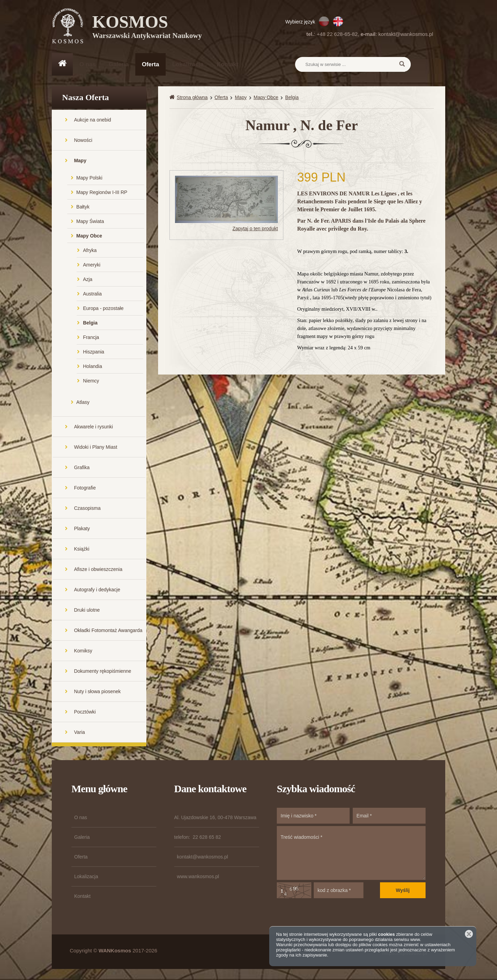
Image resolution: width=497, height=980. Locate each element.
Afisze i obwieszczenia (98, 570)
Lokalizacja (188, 64)
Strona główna (192, 98)
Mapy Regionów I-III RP (102, 193)
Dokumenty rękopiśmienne (103, 672)
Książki (81, 550)
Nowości (83, 141)
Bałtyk (83, 207)
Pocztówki (85, 712)
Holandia (92, 367)
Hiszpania (93, 352)
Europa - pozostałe (103, 309)
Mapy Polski (89, 178)
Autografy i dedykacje (97, 590)
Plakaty (82, 529)
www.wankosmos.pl (198, 877)
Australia (92, 294)
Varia (79, 733)
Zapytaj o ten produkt (255, 229)
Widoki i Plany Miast (95, 448)
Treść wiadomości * (351, 854)
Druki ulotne (87, 611)
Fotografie (85, 488)
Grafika (82, 468)
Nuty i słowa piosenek (97, 692)
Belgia (90, 323)
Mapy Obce (89, 236)
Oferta (150, 64)
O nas (87, 64)
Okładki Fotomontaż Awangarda (108, 631)
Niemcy (91, 381)
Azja (87, 280)
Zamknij (469, 934)
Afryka (90, 251)
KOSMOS (147, 28)
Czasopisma (87, 509)
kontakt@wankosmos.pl (406, 34)
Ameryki (92, 265)
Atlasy (83, 403)
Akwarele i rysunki (93, 427)
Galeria (119, 64)
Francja (91, 338)
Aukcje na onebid (92, 120)
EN (338, 21)
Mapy (80, 161)
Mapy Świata (90, 222)
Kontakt (228, 64)
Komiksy (83, 651)
